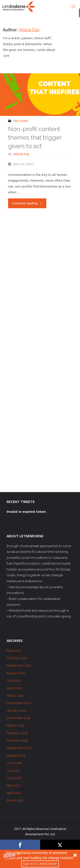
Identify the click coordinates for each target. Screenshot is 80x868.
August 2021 (16, 673)
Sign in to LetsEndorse (40, 864)
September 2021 (19, 666)
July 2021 (13, 680)
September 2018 (19, 748)
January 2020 (17, 711)
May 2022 (14, 651)
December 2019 (19, 718)
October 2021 (17, 658)
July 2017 (13, 771)
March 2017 (15, 800)
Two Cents (20, 121)
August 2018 (16, 755)
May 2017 (14, 786)
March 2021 (15, 696)
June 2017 (14, 778)
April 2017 (14, 793)
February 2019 (17, 733)
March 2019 (15, 725)
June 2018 (14, 763)
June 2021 (14, 688)
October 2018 (17, 741)
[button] (40, 859)
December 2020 (19, 703)
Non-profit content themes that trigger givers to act (35, 137)
